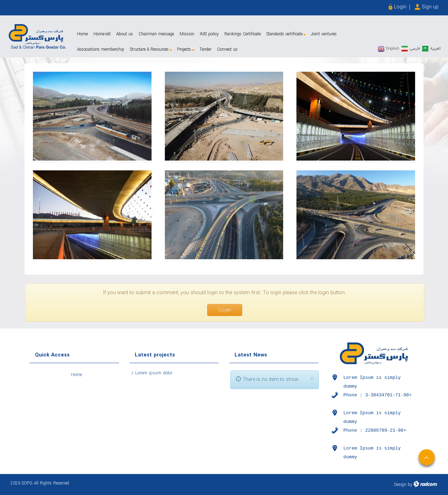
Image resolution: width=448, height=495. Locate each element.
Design (400, 485)
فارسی (415, 48)
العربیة (435, 48)
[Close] (312, 379)
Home (76, 375)
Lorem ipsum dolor (154, 373)
